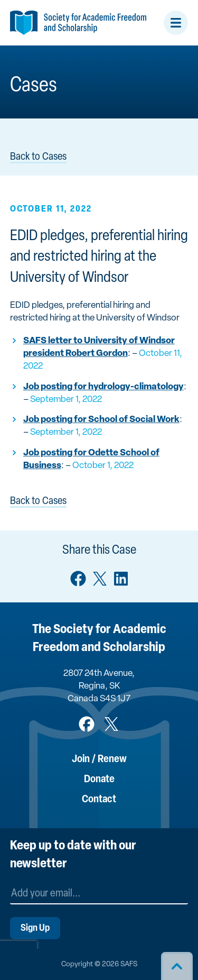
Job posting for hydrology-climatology (103, 387)
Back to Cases (38, 157)
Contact (99, 800)
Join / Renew (99, 759)
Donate (99, 780)
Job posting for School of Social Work (101, 420)
